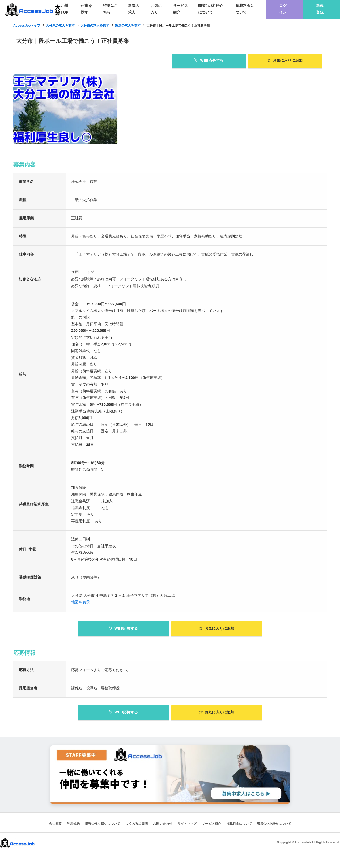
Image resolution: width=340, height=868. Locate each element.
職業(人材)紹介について (211, 9)
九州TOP (64, 9)
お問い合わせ (163, 823)
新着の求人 (134, 9)
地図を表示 (80, 602)
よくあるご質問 (137, 823)
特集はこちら (110, 9)
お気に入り (156, 9)
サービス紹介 (180, 9)
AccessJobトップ (27, 26)
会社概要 (55, 823)
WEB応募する (209, 60)
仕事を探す (86, 9)
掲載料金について (245, 9)
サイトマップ (187, 823)
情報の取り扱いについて (103, 823)
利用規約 (73, 823)
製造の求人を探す (128, 26)
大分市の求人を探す (95, 26)
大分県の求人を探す (60, 26)
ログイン (283, 9)
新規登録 (320, 9)
